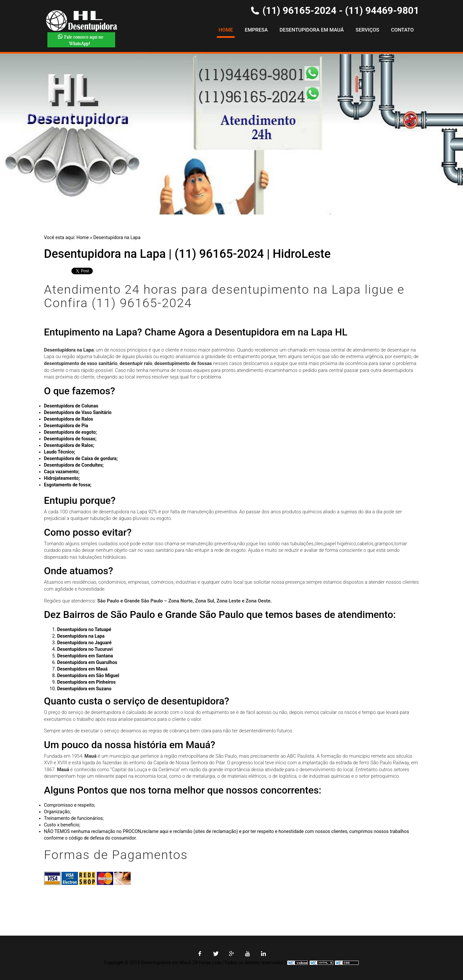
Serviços (368, 30)
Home (226, 30)
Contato (402, 30)
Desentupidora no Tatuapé (84, 629)
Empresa (256, 30)
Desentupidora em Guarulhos (87, 662)
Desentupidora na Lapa (117, 237)
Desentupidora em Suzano (84, 689)
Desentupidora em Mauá (311, 30)
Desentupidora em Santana (85, 656)
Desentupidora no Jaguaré (85, 643)
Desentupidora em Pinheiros (87, 682)
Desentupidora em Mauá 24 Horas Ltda (181, 963)
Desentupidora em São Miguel (88, 675)
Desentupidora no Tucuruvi (85, 649)
